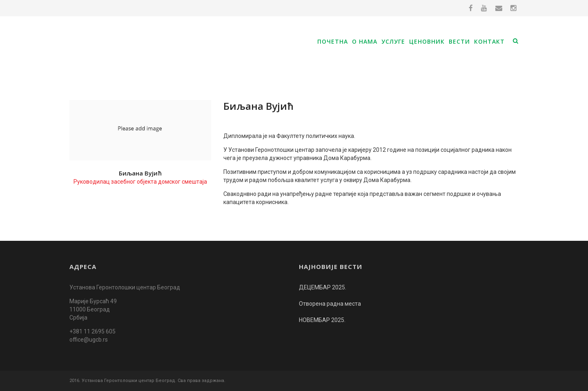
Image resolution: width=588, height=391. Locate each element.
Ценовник (427, 41)
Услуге (393, 41)
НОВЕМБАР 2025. (322, 320)
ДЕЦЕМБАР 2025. (323, 287)
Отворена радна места (330, 304)
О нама (365, 41)
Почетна (333, 41)
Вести (459, 41)
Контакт (489, 41)
